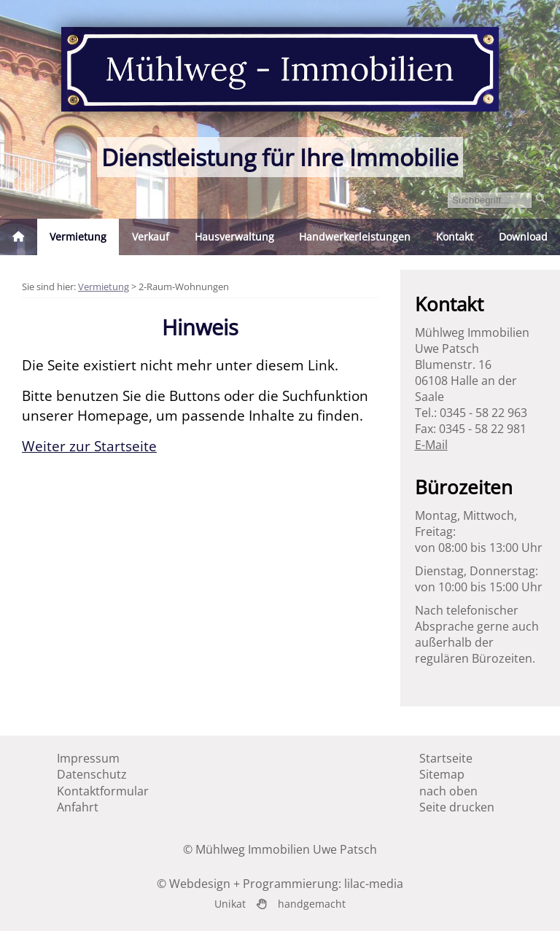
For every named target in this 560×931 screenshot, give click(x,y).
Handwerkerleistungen (355, 237)
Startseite (446, 758)
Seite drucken (457, 807)
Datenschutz (92, 774)
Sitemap (442, 774)
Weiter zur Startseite (89, 446)
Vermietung (104, 287)
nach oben (448, 791)
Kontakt (455, 237)
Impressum (88, 758)
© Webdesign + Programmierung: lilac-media (280, 884)
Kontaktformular (103, 791)
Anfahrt (78, 807)
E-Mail (431, 445)
